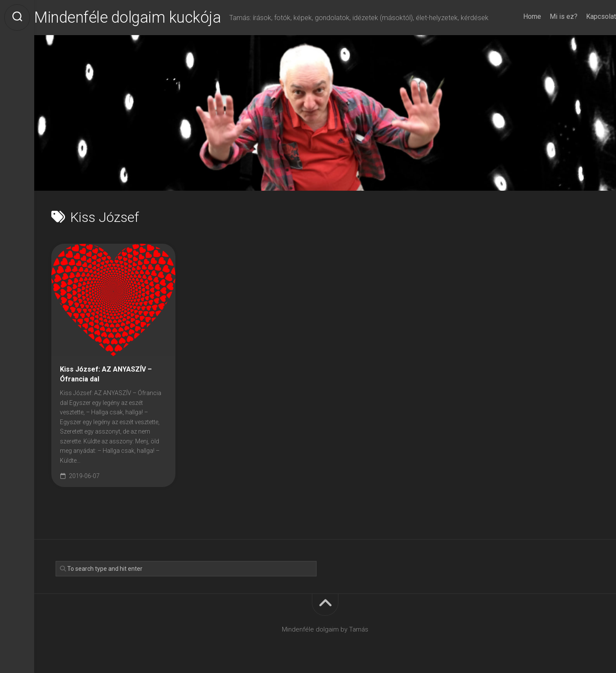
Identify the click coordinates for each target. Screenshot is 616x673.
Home (515, 16)
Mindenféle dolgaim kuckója (145, 18)
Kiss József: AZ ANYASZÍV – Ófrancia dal (106, 374)
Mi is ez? (546, 16)
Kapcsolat (584, 16)
